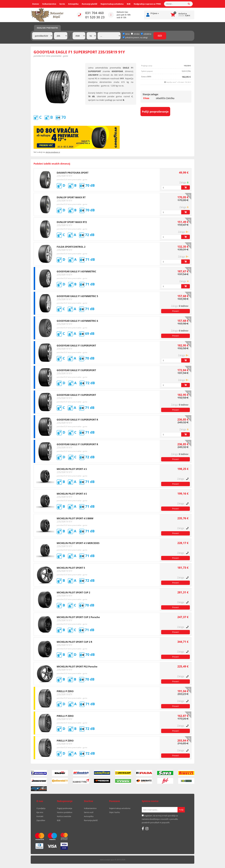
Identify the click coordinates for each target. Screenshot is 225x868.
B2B (129, 4)
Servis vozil (89, 812)
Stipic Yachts (115, 812)
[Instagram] (147, 829)
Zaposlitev (41, 820)
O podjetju (41, 808)
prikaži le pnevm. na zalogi (136, 37)
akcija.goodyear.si (53, 152)
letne (126, 34)
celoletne (146, 34)
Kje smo (40, 812)
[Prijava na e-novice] (181, 810)
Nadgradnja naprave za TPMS (147, 4)
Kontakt (40, 816)
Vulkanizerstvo (49, 4)
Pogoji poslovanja (65, 808)
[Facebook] (143, 829)
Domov (36, 4)
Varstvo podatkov (65, 812)
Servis (62, 4)
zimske (135, 34)
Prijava (155, 13)
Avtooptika (73, 4)
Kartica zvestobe (64, 816)
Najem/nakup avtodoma (112, 4)
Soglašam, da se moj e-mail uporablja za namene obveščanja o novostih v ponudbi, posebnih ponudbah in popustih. (160, 819)
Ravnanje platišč (90, 4)
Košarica (183, 14)
